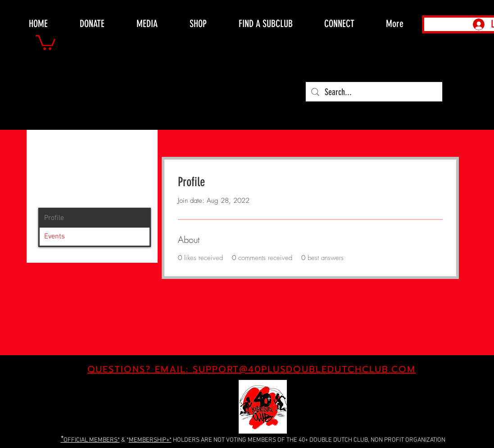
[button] (45, 42)
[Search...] (374, 92)
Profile (54, 218)
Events (54, 237)
